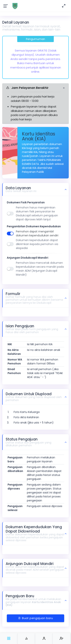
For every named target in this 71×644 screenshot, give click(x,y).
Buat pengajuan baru (36, 618)
